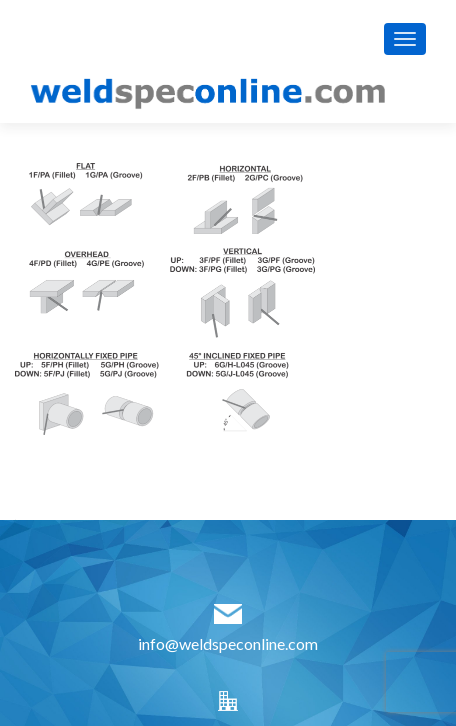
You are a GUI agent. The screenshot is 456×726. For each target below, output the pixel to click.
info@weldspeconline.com (228, 643)
